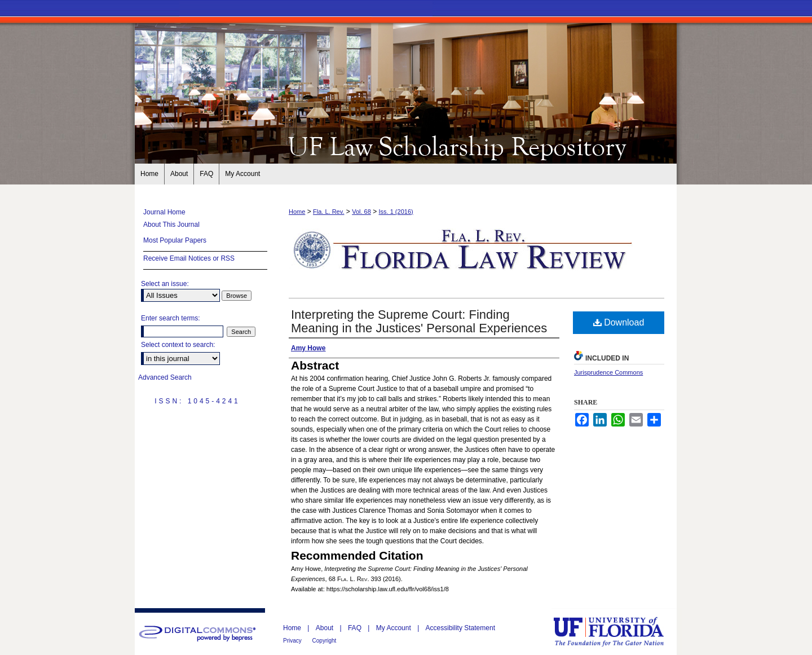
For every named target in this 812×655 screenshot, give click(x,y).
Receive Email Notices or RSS (189, 258)
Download (619, 322)
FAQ (356, 628)
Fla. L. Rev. (328, 212)
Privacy (293, 641)
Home (297, 212)
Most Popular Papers (175, 240)
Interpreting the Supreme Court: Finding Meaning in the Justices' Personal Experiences (419, 321)
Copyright (325, 641)
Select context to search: (178, 345)
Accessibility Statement (460, 628)
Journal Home (164, 212)
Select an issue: (165, 284)
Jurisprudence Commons (608, 372)
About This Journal (171, 225)
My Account (394, 628)
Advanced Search (165, 377)
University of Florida (617, 632)
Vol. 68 (361, 212)
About (326, 628)
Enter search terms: (171, 318)
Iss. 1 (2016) (396, 212)
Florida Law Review (406, 146)
